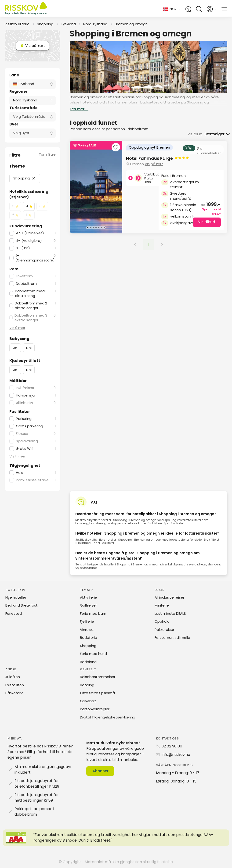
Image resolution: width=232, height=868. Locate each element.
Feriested (14, 613)
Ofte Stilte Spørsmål (98, 693)
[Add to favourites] (116, 148)
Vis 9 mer (17, 328)
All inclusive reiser (169, 597)
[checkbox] (15, 206)
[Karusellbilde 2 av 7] (90, 228)
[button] (34, 178)
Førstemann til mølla (172, 638)
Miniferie (162, 605)
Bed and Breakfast (22, 605)
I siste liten (15, 685)
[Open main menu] (224, 9)
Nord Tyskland (95, 24)
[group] (149, 187)
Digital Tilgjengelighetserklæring (108, 717)
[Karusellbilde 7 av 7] (104, 228)
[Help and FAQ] (188, 9)
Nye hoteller (16, 597)
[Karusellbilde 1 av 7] (87, 228)
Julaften (13, 677)
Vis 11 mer (17, 456)
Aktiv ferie (89, 597)
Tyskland (68, 24)
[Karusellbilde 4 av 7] (96, 228)
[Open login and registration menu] (212, 9)
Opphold (162, 621)
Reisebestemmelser (98, 677)
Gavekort (88, 701)
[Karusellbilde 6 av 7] (101, 228)
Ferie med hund (93, 654)
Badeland (88, 662)
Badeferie (89, 638)
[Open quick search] (199, 9)
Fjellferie (87, 621)
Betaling (87, 685)
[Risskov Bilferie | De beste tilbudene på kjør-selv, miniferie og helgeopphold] (26, 9)
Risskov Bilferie (17, 24)
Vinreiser (87, 630)
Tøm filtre (47, 154)
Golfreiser (88, 605)
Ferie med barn (93, 613)
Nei (29, 348)
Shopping (45, 24)
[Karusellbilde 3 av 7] (93, 228)
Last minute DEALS (170, 613)
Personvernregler (95, 709)
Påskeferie (14, 693)
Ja (15, 348)
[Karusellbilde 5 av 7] (99, 228)
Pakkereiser (164, 630)
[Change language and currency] (172, 9)
